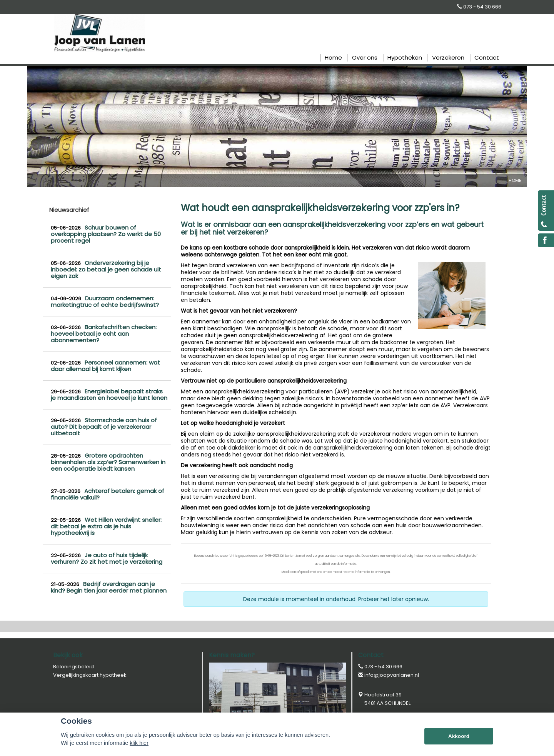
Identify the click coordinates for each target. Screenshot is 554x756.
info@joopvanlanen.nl (392, 675)
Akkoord (459, 736)
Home (515, 180)
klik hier (139, 743)
